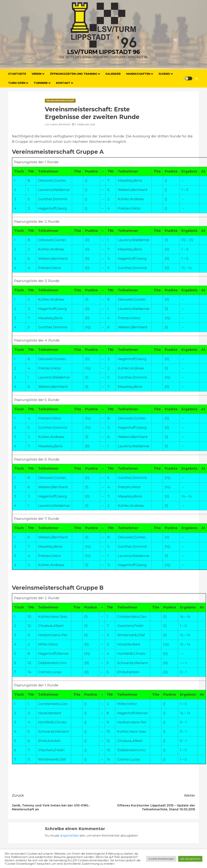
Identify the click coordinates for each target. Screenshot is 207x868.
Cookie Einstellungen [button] (161, 859)
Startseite (17, 74)
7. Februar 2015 (85, 124)
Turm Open (17, 83)
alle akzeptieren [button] (190, 859)
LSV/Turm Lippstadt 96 (104, 52)
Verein (37, 74)
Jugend (164, 74)
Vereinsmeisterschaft (60, 100)
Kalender (113, 74)
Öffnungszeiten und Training (74, 74)
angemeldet (69, 836)
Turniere (41, 83)
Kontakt (63, 83)
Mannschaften (138, 74)
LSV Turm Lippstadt (58, 124)
